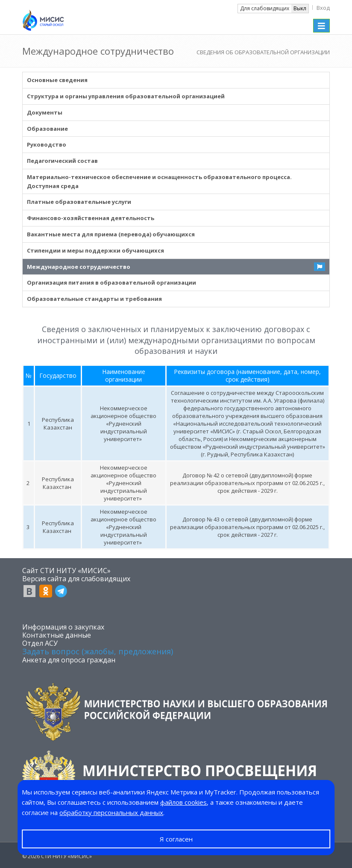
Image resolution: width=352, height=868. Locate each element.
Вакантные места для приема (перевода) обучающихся (111, 234)
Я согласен (176, 839)
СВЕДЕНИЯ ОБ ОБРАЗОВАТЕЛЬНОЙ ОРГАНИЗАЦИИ (263, 52)
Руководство (47, 144)
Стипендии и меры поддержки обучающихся (95, 250)
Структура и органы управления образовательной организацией (126, 96)
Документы (45, 112)
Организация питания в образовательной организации (111, 282)
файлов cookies (183, 802)
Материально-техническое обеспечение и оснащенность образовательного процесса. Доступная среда (159, 181)
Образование (47, 129)
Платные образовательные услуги (79, 202)
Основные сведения (57, 80)
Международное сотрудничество (79, 267)
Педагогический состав (62, 161)
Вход (323, 8)
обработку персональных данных (111, 812)
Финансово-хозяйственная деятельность (91, 218)
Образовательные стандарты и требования (94, 299)
